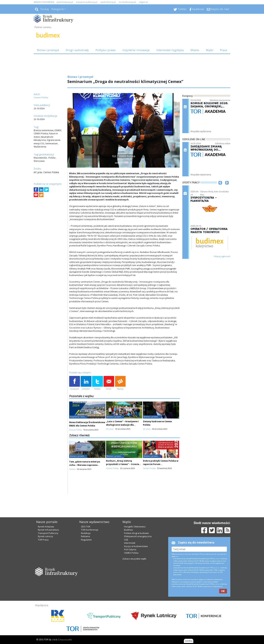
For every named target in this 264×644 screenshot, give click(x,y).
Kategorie (58, 9)
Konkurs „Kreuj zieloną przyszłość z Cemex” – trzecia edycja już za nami (123, 464)
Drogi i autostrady (77, 50)
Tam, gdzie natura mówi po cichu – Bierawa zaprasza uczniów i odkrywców (85, 465)
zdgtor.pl (143, 2)
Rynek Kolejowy (46, 527)
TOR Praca (43, 540)
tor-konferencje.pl (127, 2)
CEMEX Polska (131, 553)
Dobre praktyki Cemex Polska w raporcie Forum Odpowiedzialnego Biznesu (161, 464)
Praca (223, 50)
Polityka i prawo (106, 50)
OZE (126, 540)
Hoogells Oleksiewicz (135, 527)
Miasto (195, 50)
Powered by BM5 (66, 640)
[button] (72, 130)
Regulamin (86, 540)
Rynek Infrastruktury (48, 530)
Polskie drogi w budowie (136, 533)
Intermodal (130, 543)
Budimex (129, 530)
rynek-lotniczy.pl (108, 2)
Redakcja (86, 533)
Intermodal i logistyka (170, 50)
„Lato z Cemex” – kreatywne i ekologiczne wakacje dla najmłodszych (122, 425)
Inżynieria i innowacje (136, 50)
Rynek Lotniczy (45, 536)
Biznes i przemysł (48, 50)
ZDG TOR (86, 527)
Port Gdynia (130, 549)
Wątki (210, 50)
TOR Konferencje (90, 530)
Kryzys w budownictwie (136, 546)
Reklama (85, 536)
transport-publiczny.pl (87, 2)
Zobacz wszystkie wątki (134, 559)
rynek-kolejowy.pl (65, 2)
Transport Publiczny (48, 533)
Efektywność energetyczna (138, 536)
